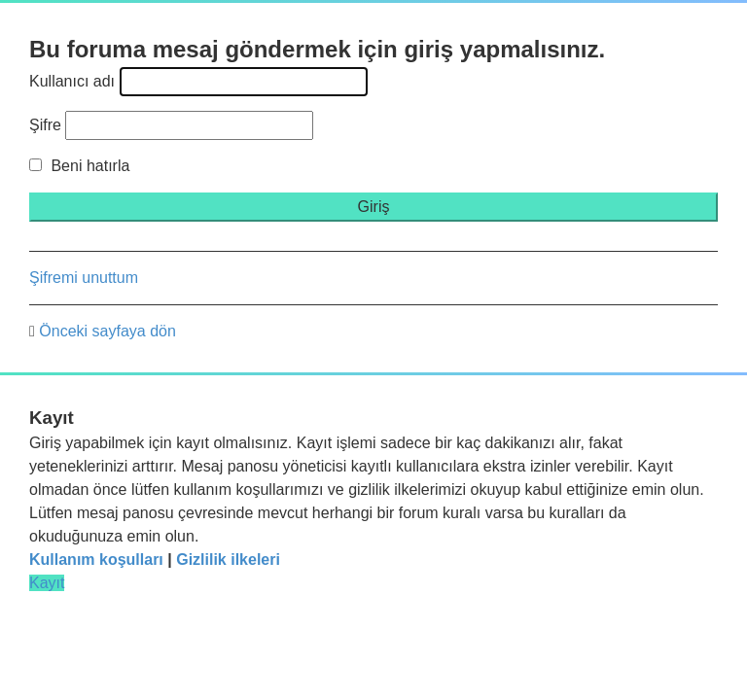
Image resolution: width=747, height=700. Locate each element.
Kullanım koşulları (96, 560)
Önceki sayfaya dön (107, 331)
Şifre (45, 125)
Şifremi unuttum (84, 278)
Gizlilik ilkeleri (228, 560)
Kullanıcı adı (72, 81)
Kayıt (47, 583)
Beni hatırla (79, 166)
